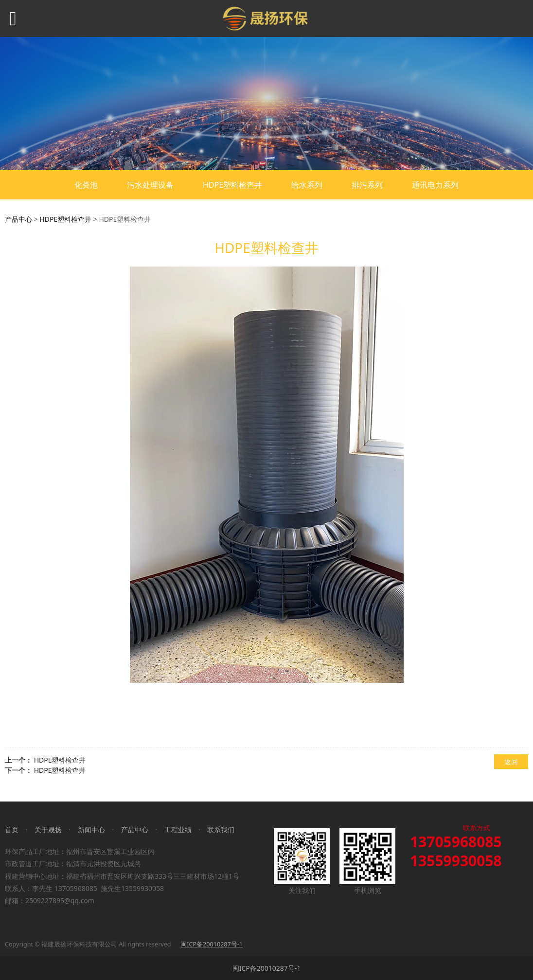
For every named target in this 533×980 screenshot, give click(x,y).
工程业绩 (178, 829)
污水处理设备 (150, 185)
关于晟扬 (48, 829)
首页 (12, 829)
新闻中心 (91, 829)
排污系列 (367, 185)
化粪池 (86, 185)
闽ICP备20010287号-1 (267, 968)
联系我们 (221, 829)
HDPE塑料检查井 (232, 185)
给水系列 (307, 185)
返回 (511, 761)
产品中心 (18, 219)
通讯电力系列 (435, 185)
